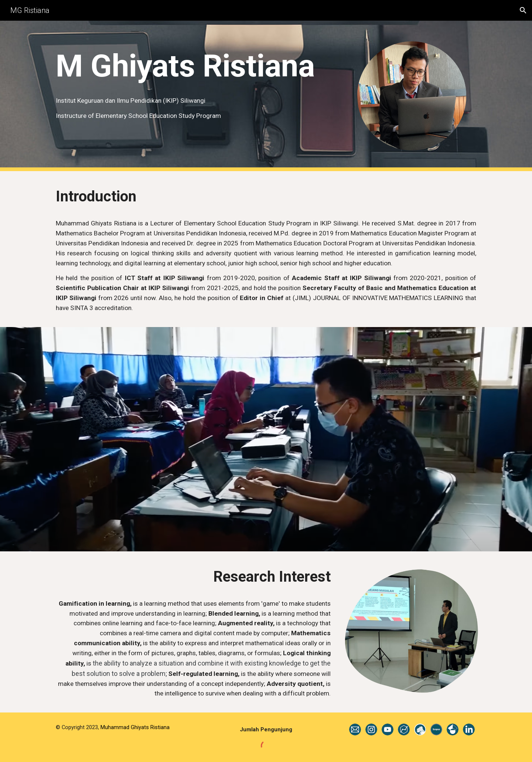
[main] (193, 66)
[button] (523, 10)
